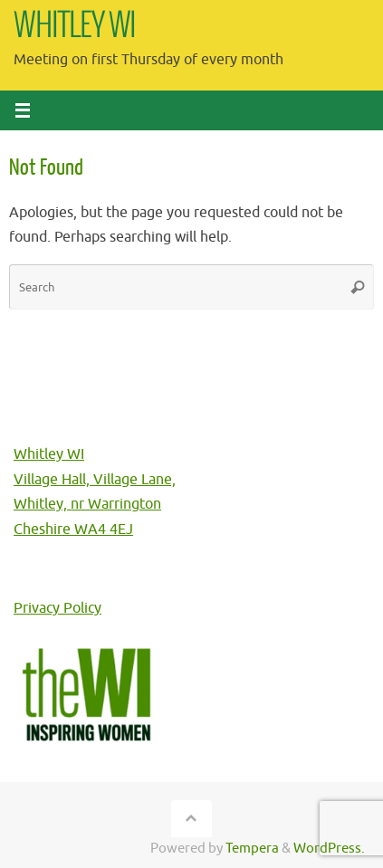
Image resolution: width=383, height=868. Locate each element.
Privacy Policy (57, 608)
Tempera (252, 848)
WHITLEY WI (75, 26)
